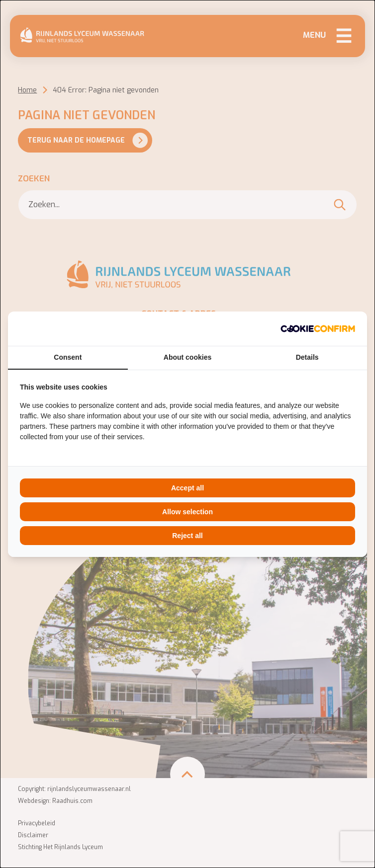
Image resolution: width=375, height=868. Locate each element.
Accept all (187, 488)
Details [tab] (307, 357)
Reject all (187, 536)
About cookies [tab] (187, 357)
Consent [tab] (68, 357)
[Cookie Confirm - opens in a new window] (318, 329)
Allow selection (187, 512)
